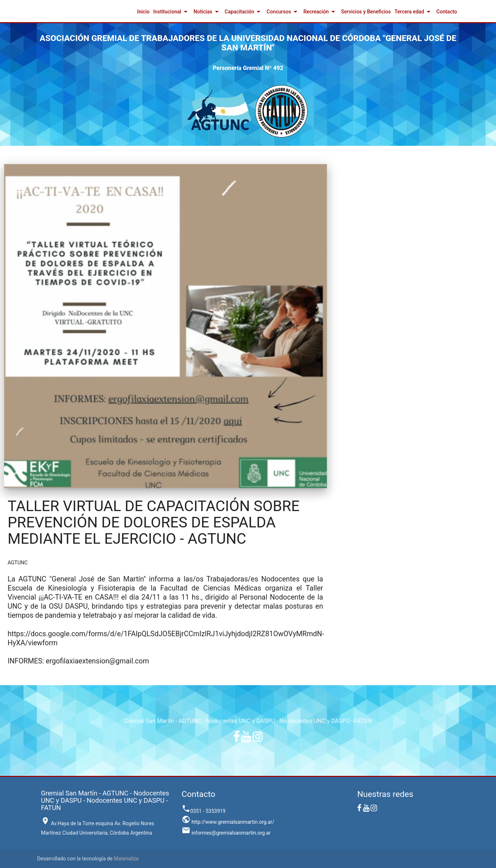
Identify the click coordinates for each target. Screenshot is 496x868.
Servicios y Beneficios (366, 12)
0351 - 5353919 (204, 811)
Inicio (143, 12)
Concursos (283, 12)
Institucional (171, 12)
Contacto (447, 12)
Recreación (321, 12)
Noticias (207, 12)
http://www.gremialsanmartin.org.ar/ (228, 822)
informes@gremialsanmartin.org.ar (226, 833)
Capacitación (244, 12)
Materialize (126, 859)
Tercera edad (414, 12)
